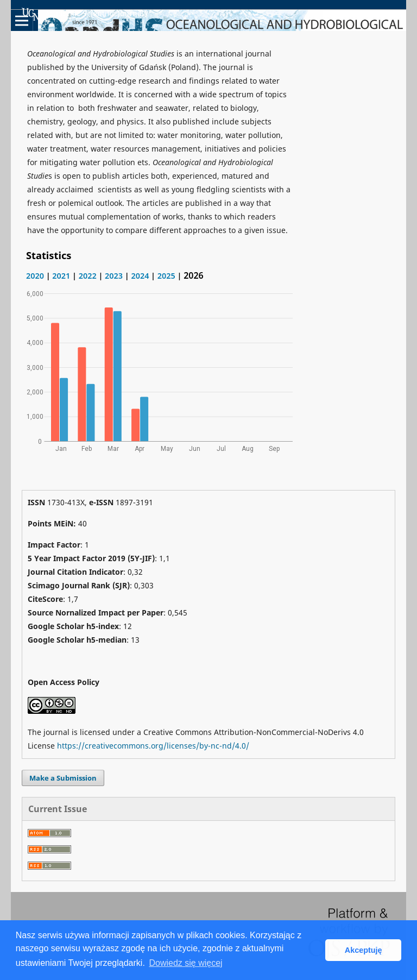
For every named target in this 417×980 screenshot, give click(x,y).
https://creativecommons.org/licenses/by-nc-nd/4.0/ (153, 746)
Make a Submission (63, 778)
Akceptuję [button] (364, 950)
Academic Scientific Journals (85, 14)
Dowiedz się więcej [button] (185, 963)
